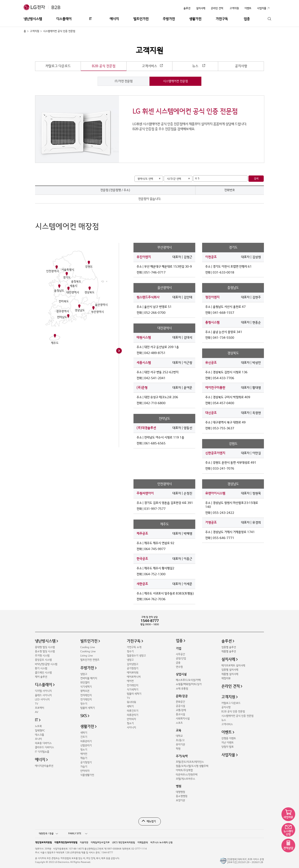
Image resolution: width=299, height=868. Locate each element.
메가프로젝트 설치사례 (233, 666)
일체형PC (40, 731)
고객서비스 (149, 66)
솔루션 (187, 8)
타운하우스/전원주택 (187, 775)
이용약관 (84, 843)
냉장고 (84, 674)
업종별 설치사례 (230, 670)
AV (37, 712)
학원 (178, 749)
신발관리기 (86, 745)
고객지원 (35, 31)
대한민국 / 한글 (48, 834)
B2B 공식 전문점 (104, 66)
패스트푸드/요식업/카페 (188, 680)
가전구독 (222, 19)
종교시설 (180, 714)
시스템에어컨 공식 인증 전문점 (237, 716)
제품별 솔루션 (229, 651)
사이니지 (131, 728)
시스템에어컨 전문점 (175, 81)
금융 (178, 663)
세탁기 (84, 733)
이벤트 (227, 732)
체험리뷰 (226, 678)
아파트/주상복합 (184, 770)
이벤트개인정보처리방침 (66, 843)
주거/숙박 (182, 756)
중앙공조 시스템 (43, 660)
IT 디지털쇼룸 (42, 752)
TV (37, 704)
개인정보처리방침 (43, 843)
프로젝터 (39, 708)
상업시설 (181, 674)
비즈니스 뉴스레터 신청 (162, 843)
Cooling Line (88, 647)
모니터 (38, 739)
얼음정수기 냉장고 (136, 656)
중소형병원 (182, 796)
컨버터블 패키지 (89, 678)
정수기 (84, 704)
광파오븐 (85, 691)
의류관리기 (86, 741)
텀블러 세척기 (88, 708)
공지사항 (241, 66)
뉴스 (195, 66)
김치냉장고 (133, 664)
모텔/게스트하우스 (185, 779)
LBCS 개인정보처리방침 (124, 843)
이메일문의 (143, 843)
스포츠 (179, 723)
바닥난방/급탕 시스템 (46, 664)
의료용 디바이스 (43, 743)
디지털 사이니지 (43, 691)
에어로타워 (133, 673)
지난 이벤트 (227, 743)
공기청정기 (86, 762)
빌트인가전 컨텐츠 (90, 660)
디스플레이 (64, 19)
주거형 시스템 (42, 656)
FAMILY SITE (78, 834)
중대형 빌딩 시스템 (45, 647)
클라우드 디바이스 (44, 747)
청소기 (84, 750)
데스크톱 (39, 735)
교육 (178, 730)
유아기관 (180, 745)
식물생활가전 (87, 775)
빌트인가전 (141, 19)
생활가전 (195, 19)
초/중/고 (180, 740)
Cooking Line (88, 651)
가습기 (84, 767)
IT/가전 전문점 (124, 81)
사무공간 (180, 654)
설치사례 (201, 8)
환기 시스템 (41, 668)
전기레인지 (86, 699)
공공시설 (180, 706)
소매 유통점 (182, 689)
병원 (178, 786)
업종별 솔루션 (229, 647)
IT (90, 19)
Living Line (86, 656)
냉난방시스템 (33, 19)
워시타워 (131, 702)
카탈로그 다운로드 (58, 66)
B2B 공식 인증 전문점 (233, 712)
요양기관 (180, 800)
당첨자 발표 (227, 747)
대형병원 (180, 792)
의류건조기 (133, 711)
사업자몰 (228, 755)
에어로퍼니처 (134, 677)
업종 (247, 19)
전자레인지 (86, 695)
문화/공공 (182, 696)
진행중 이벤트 (229, 738)
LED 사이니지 (42, 699)
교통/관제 (181, 710)
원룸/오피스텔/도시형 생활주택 (192, 766)
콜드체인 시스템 (43, 673)
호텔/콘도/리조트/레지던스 (190, 762)
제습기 (84, 758)
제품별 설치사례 (230, 674)
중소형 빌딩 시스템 (45, 651)
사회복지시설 (183, 719)
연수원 (179, 667)
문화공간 (180, 702)
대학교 (179, 736)
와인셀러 (85, 683)
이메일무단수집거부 (100, 843)
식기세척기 (86, 687)
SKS (84, 716)
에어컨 (84, 754)
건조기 (84, 737)
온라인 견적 (217, 8)
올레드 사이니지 (43, 695)
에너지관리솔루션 (44, 766)
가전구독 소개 (134, 647)
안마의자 (85, 771)
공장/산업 (181, 658)
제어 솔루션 (41, 677)
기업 (178, 649)
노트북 (38, 726)
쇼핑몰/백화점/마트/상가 (189, 684)
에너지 (114, 19)
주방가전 (169, 19)
